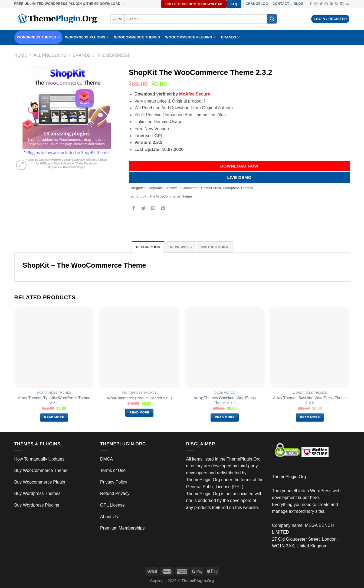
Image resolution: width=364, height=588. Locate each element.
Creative (171, 188)
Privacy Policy (114, 482)
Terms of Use (113, 470)
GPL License (112, 505)
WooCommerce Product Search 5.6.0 (140, 398)
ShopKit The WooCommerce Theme (164, 196)
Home (21, 55)
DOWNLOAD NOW (239, 166)
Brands (82, 55)
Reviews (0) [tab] (181, 247)
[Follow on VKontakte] (347, 4)
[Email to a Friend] (153, 208)
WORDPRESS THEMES (38, 37)
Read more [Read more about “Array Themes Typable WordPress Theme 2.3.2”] (54, 417)
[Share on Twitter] (144, 208)
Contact (281, 4)
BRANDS (230, 37)
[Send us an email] (326, 4)
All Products (50, 55)
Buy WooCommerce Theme (41, 470)
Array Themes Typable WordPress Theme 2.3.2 (54, 400)
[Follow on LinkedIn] (342, 4)
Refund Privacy (115, 493)
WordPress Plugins (87, 37)
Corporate (155, 188)
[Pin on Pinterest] (163, 208)
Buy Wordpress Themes (37, 493)
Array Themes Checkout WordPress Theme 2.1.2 (225, 400)
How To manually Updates (40, 459)
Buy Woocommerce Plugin (40, 482)
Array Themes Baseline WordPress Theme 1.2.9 (310, 400)
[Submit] (272, 19)
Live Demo (239, 177)
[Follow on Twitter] (321, 4)
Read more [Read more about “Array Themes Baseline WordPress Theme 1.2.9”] (310, 417)
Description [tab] (148, 247)
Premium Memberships (122, 528)
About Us (109, 517)
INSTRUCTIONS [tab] (215, 247)
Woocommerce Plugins (190, 37)
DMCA (106, 459)
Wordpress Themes (238, 188)
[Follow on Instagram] (316, 4)
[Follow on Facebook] (311, 4)
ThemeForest (113, 55)
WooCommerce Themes (137, 37)
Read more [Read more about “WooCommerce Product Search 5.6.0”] (139, 412)
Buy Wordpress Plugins (37, 505)
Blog (299, 4)
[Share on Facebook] (134, 208)
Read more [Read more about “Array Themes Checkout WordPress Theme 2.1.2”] (225, 417)
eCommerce (189, 188)
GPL (159, 136)
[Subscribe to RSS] (337, 4)
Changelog (257, 4)
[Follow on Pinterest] (331, 4)
